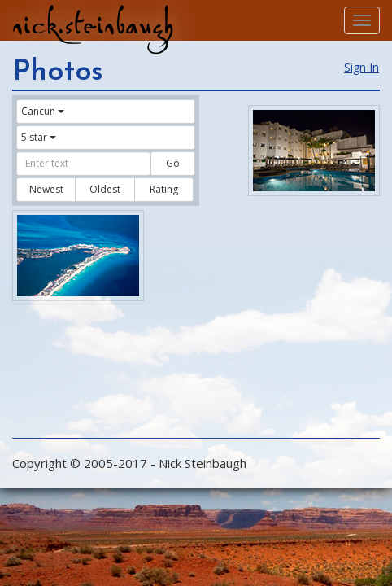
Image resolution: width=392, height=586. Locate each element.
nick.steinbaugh (93, 25)
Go (173, 163)
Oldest (105, 189)
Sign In (362, 67)
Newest (46, 189)
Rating (164, 189)
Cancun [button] (43, 111)
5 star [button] (39, 137)
